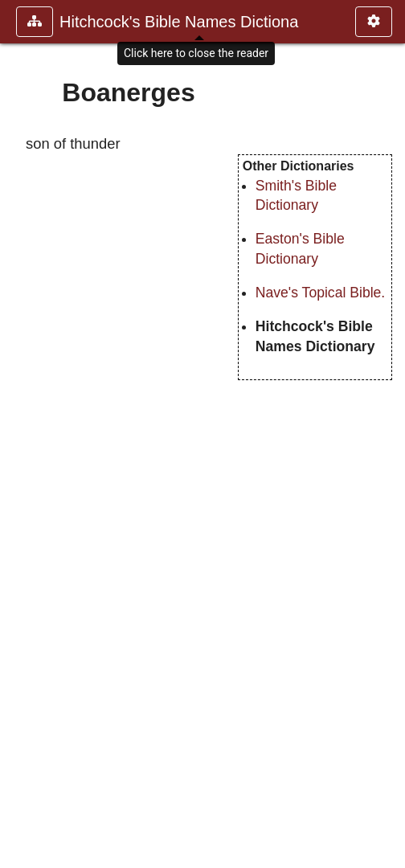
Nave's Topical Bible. (320, 293)
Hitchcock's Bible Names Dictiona (179, 22)
